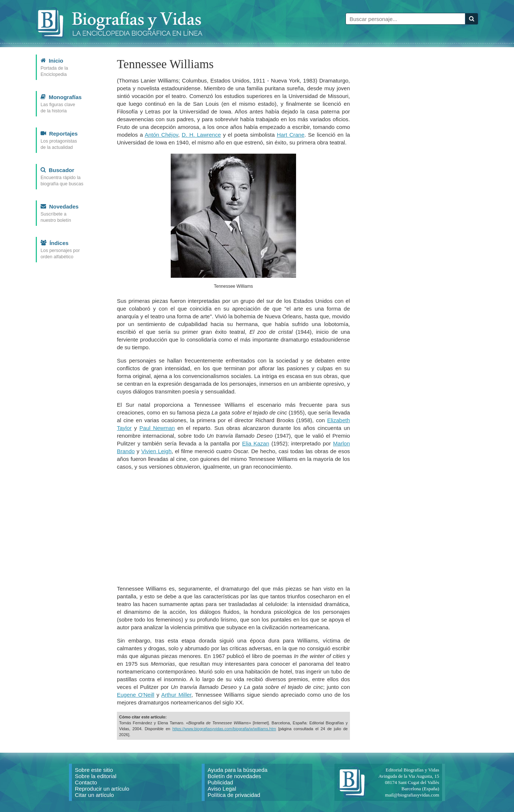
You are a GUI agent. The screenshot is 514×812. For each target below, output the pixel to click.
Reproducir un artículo (102, 789)
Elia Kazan (256, 443)
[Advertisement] (233, 528)
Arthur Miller (176, 695)
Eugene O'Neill (136, 695)
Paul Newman (157, 428)
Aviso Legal (222, 789)
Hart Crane (291, 135)
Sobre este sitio (94, 770)
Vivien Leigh (156, 451)
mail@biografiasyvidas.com (412, 795)
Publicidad (220, 782)
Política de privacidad (234, 795)
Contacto (86, 782)
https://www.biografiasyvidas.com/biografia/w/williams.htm (224, 729)
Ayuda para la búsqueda (237, 770)
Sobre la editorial (96, 776)
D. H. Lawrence (201, 135)
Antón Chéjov (162, 135)
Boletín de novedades (234, 776)
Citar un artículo (94, 795)
